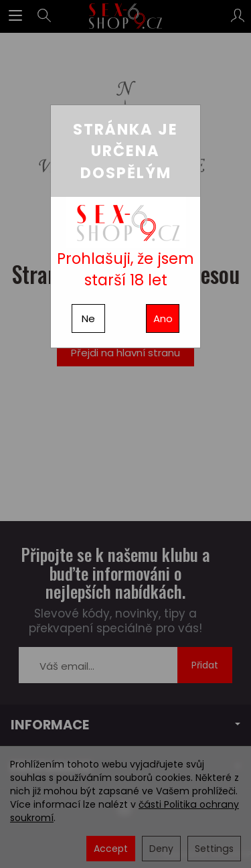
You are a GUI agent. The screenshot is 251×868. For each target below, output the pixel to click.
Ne (88, 318)
